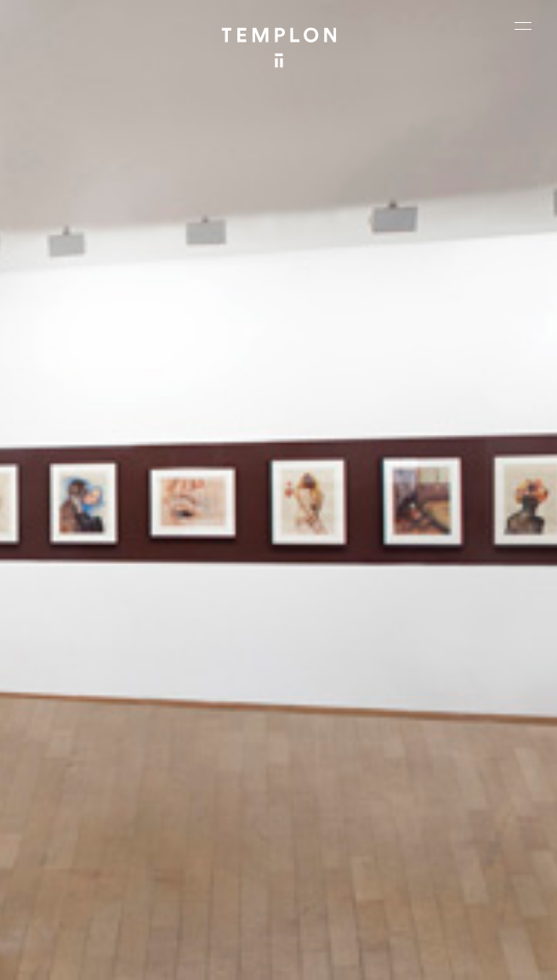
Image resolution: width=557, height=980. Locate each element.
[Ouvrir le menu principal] (523, 26)
